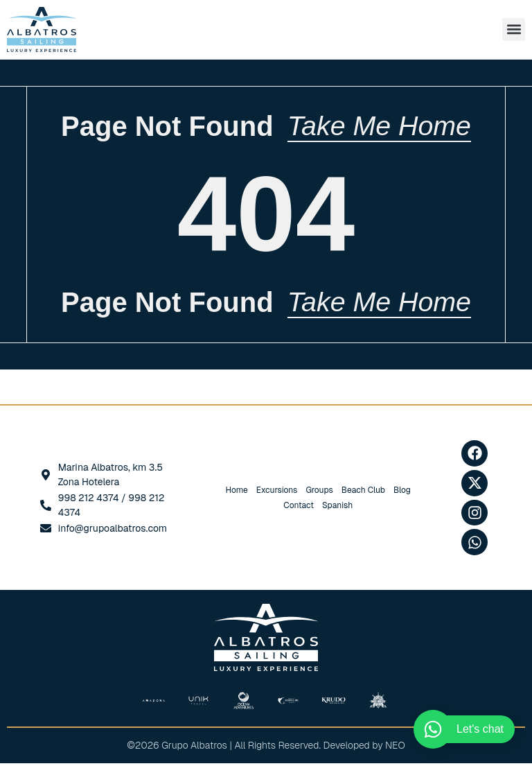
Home (237, 493)
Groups (319, 493)
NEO (395, 748)
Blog (402, 493)
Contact (299, 508)
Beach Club (363, 493)
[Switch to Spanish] (337, 508)
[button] (514, 29)
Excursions (277, 493)
